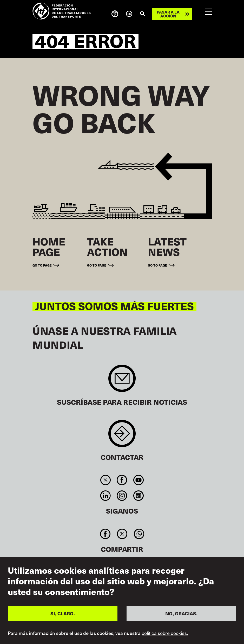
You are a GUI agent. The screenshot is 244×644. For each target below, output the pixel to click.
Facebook (122, 480)
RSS (138, 496)
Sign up (122, 381)
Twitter (106, 480)
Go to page (42, 265)
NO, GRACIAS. (181, 613)
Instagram (122, 496)
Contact (122, 436)
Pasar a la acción (168, 14)
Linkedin (106, 496)
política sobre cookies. (165, 633)
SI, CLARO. (63, 613)
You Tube (138, 480)
